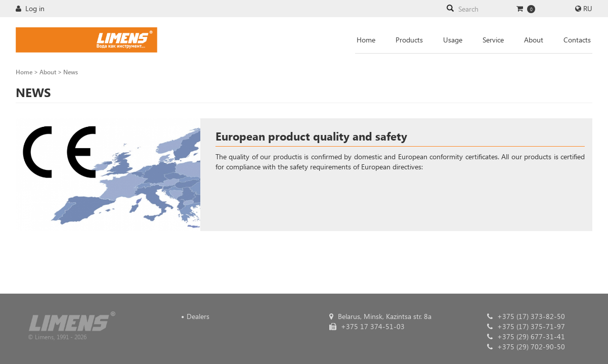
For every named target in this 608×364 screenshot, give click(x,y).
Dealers (198, 316)
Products (409, 40)
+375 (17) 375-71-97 (526, 326)
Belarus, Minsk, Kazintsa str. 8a (380, 316)
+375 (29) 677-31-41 (526, 336)
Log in (30, 8)
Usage (453, 40)
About (534, 40)
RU (588, 8)
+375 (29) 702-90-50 (526, 347)
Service (493, 40)
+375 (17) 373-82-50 (526, 316)
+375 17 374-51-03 (367, 326)
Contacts (577, 40)
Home (366, 40)
